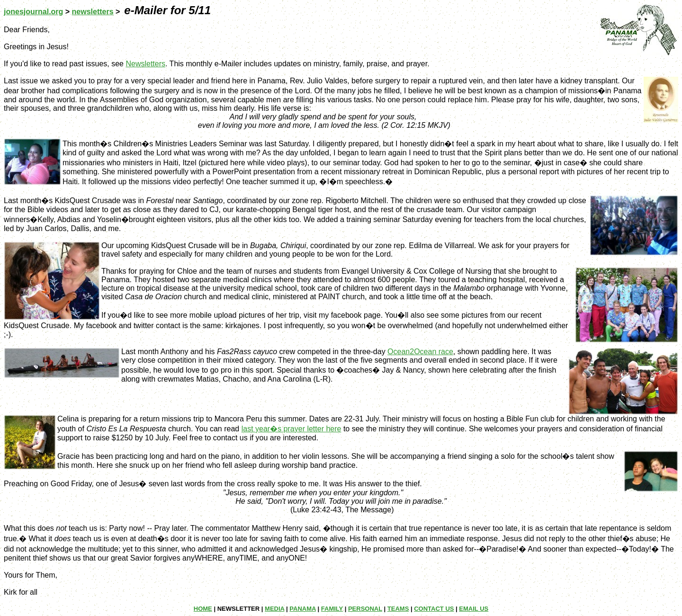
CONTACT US (434, 609)
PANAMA (303, 609)
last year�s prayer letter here (292, 429)
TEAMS (398, 609)
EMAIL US (474, 609)
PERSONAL (365, 609)
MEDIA (274, 609)
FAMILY (332, 609)
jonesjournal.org (33, 12)
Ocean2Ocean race (420, 352)
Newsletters (145, 64)
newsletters (93, 12)
